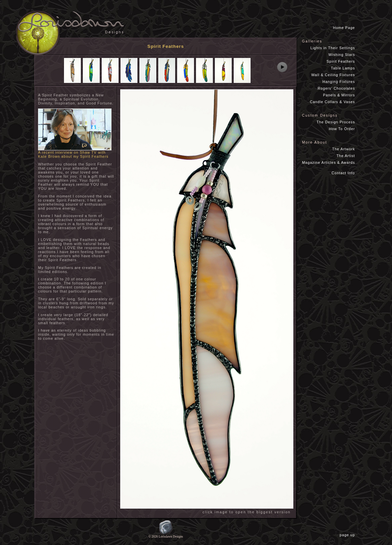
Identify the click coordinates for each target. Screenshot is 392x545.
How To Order (342, 129)
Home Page (344, 28)
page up (349, 535)
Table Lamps (343, 68)
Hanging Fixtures (339, 82)
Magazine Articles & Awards (329, 162)
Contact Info (343, 173)
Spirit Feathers (341, 61)
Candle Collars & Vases (332, 102)
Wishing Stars (342, 55)
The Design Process (336, 122)
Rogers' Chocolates (336, 88)
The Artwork (344, 149)
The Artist (346, 156)
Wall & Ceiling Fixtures (333, 75)
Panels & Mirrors (339, 95)
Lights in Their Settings (333, 48)
